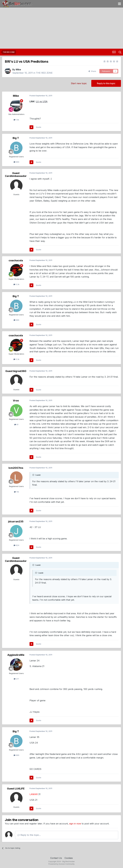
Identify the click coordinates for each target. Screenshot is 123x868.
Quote (39, 127)
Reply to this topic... (29, 835)
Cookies (69, 858)
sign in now (75, 824)
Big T (16, 138)
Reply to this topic (106, 83)
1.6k (16, 120)
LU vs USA (42, 101)
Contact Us (56, 858)
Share (92, 71)
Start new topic (79, 83)
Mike (18, 70)
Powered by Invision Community (62, 864)
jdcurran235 (16, 521)
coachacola (16, 260)
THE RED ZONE (44, 73)
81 (16, 424)
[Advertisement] (62, 28)
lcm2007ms (16, 468)
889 (16, 162)
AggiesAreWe (16, 655)
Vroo (16, 401)
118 (16, 492)
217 (16, 679)
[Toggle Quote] (33, 475)
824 (16, 545)
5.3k (16, 284)
